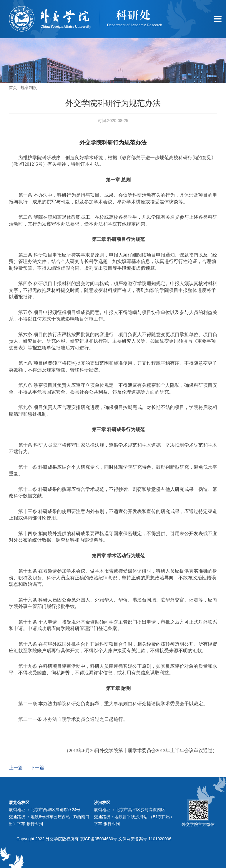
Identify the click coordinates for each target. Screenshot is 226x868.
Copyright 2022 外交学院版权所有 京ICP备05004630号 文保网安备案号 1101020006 (94, 839)
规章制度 (29, 88)
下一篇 (37, 768)
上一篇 (16, 768)
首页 (13, 88)
